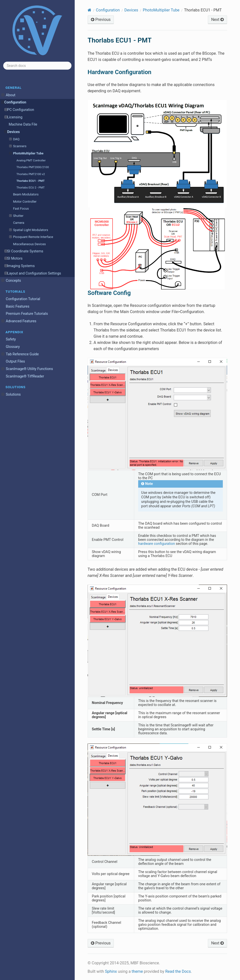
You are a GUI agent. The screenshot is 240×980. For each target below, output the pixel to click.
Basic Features (18, 306)
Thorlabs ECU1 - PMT (30, 181)
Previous (101, 20)
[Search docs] (37, 66)
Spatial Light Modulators (29, 230)
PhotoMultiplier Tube (26, 153)
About (8, 95)
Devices (12, 132)
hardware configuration (157, 544)
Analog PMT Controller (31, 160)
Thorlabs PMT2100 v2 (31, 174)
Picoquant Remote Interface (31, 237)
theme (137, 971)
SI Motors (14, 259)
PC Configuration (19, 110)
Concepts (11, 281)
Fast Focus (21, 209)
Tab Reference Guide (20, 354)
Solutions (11, 395)
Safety (11, 339)
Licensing (13, 117)
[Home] (90, 10)
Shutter (16, 216)
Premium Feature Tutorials (27, 314)
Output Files (15, 361)
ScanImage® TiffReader (25, 376)
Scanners (18, 146)
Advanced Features (19, 321)
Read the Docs (178, 971)
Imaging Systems (20, 266)
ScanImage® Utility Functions (27, 369)
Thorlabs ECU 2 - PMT (30, 187)
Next (217, 20)
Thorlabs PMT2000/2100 (33, 167)
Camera (19, 223)
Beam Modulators (26, 194)
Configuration (14, 102)
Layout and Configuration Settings (33, 274)
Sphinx (111, 971)
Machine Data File (23, 124)
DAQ (14, 139)
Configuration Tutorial (23, 299)
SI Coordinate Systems (24, 251)
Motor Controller (25, 202)
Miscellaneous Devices (29, 244)
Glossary (13, 347)
